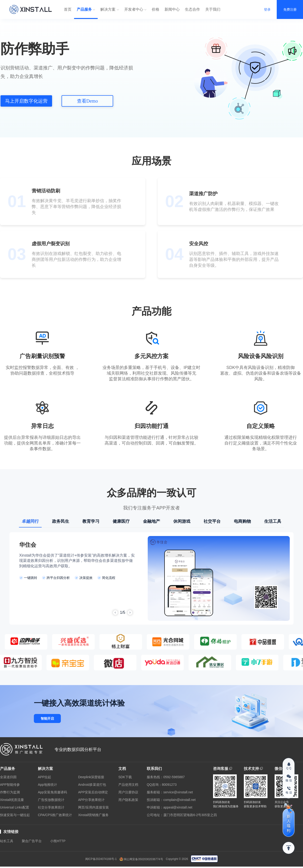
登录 (267, 9)
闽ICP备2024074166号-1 (101, 859)
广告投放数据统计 (51, 800)
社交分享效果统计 (51, 807)
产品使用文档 (128, 785)
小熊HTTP (58, 841)
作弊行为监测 (10, 792)
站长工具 (7, 841)
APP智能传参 (10, 785)
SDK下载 (125, 777)
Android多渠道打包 (92, 785)
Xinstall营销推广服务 (93, 815)
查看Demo (87, 101)
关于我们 (213, 9)
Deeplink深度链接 (91, 777)
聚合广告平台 (32, 841)
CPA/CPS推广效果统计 (55, 815)
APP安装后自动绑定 (93, 792)
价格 (156, 9)
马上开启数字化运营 (26, 101)
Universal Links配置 (15, 807)
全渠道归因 (8, 777)
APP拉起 (45, 777)
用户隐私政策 (128, 800)
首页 (68, 9)
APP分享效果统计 (91, 800)
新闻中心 (172, 9)
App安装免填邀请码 (52, 792)
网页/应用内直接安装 (94, 807)
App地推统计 (47, 785)
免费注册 (290, 9)
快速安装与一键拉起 (15, 815)
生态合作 (192, 9)
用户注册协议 (128, 792)
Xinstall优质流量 (12, 800)
